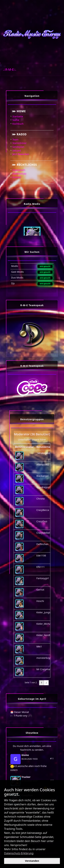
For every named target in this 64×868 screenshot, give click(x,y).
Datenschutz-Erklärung (19, 853)
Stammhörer (20, 143)
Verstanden (32, 861)
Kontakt (17, 177)
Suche (16, 120)
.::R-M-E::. (10, 69)
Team (16, 139)
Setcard (17, 151)
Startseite (18, 116)
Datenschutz (19, 174)
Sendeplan (18, 147)
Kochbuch (18, 124)
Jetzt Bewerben (21, 154)
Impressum (19, 170)
